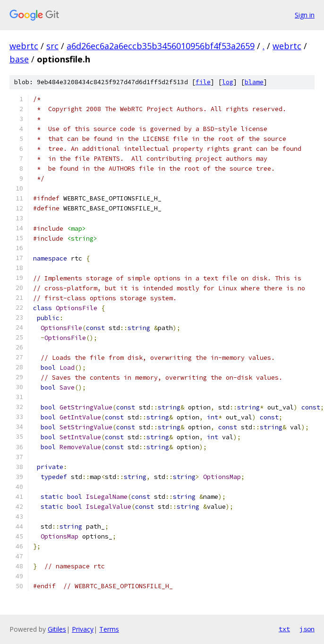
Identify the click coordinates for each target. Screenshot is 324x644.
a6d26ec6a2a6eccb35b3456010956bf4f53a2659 (161, 46)
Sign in (305, 15)
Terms (109, 629)
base (19, 59)
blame (254, 82)
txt (284, 629)
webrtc (24, 46)
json (307, 629)
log (228, 82)
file (203, 82)
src (52, 46)
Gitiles (57, 629)
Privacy (83, 629)
